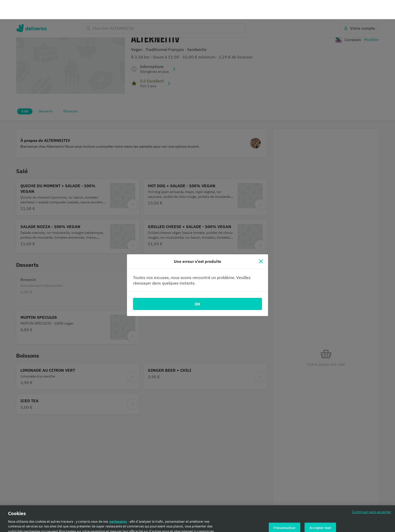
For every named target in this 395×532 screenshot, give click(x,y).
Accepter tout (320, 509)
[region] (197, 509)
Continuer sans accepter (372, 493)
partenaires (118, 502)
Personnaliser (285, 509)
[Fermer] (261, 242)
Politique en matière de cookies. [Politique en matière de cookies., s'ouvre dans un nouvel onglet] (97, 527)
